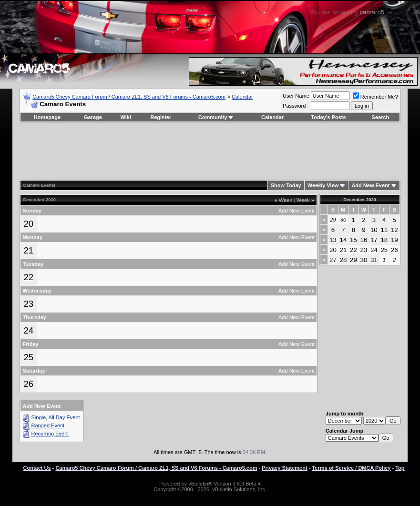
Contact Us (37, 468)
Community (216, 117)
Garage (93, 117)
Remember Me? (375, 97)
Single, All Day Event (56, 417)
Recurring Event (50, 434)
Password (294, 106)
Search (381, 117)
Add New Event (370, 185)
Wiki (126, 117)
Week (283, 200)
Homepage (47, 117)
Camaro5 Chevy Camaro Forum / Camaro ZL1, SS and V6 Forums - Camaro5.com (129, 97)
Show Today (286, 185)
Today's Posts (328, 117)
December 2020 (359, 200)
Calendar (242, 97)
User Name (296, 96)
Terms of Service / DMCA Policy (351, 468)
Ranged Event (48, 425)
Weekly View (323, 185)
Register (161, 117)
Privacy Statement (284, 468)
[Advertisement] (210, 151)
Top (400, 468)
